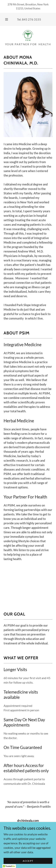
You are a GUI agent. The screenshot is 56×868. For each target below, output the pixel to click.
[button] (7, 19)
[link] (28, 35)
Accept (28, 861)
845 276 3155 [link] (32, 19)
